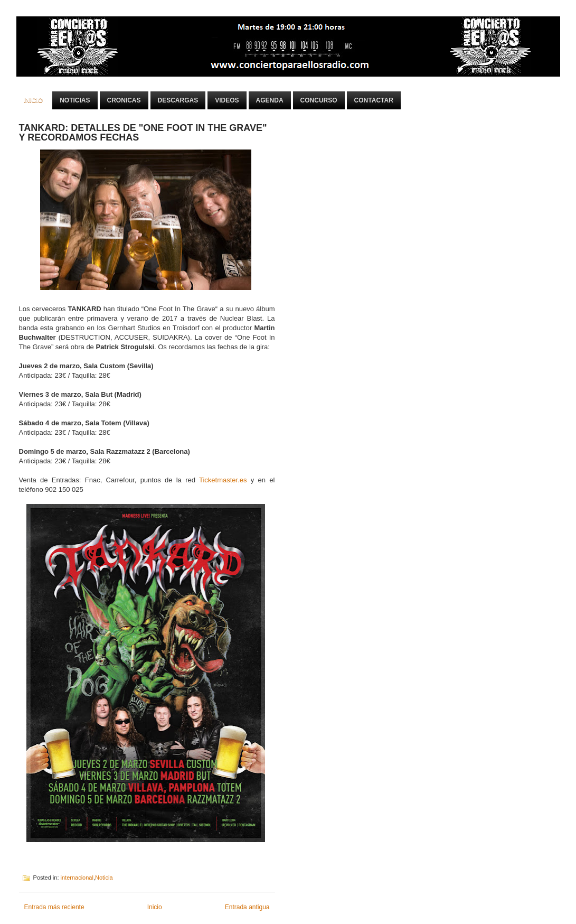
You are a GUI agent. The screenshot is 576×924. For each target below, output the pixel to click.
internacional (77, 878)
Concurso (319, 100)
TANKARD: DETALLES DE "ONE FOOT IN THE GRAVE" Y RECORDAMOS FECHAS (143, 133)
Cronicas (124, 100)
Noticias (75, 100)
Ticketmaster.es (223, 480)
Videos (227, 100)
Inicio (34, 100)
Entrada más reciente (54, 907)
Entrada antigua (247, 907)
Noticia (104, 878)
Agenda (270, 100)
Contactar (374, 100)
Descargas (178, 100)
